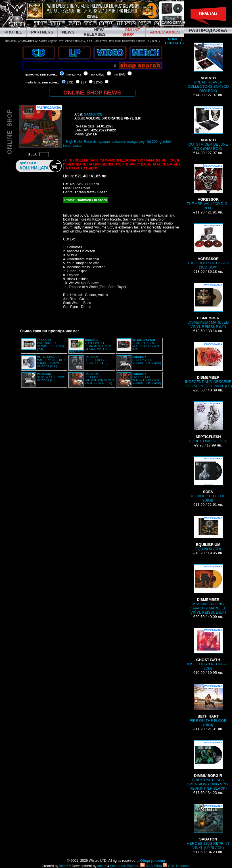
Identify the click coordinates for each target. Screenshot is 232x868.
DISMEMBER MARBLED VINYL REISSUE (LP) (208, 306)
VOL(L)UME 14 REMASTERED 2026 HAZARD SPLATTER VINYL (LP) (90, 346)
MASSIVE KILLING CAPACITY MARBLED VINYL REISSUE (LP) (208, 589)
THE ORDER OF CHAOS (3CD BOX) (208, 246)
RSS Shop (151, 866)
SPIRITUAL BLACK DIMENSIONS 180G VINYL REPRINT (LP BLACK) (208, 765)
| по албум (97, 74)
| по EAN (119, 74)
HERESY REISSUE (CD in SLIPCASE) (97, 360)
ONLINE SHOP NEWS (92, 93)
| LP (84, 82)
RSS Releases (176, 866)
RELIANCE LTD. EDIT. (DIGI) (208, 479)
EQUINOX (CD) (208, 533)
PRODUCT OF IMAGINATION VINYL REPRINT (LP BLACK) (147, 379)
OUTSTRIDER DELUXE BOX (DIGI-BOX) (208, 128)
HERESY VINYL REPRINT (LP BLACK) (147, 360)
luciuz (64, 866)
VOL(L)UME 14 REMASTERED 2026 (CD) (50, 345)
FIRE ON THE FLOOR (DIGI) (208, 705)
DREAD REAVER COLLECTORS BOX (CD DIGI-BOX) (208, 68)
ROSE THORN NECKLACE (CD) (208, 649)
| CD (70, 82)
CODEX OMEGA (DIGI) (208, 422)
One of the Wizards (125, 866)
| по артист (73, 74)
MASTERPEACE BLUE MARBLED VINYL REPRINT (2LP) (52, 362)
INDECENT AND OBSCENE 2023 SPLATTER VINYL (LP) (208, 365)
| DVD (98, 82)
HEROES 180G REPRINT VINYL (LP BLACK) (208, 827)
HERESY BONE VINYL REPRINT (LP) (52, 377)
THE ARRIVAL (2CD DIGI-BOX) (208, 187)
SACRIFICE (93, 114)
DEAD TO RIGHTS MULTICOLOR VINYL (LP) (146, 345)
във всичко (49, 74)
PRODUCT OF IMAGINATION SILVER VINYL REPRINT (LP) (99, 379)
